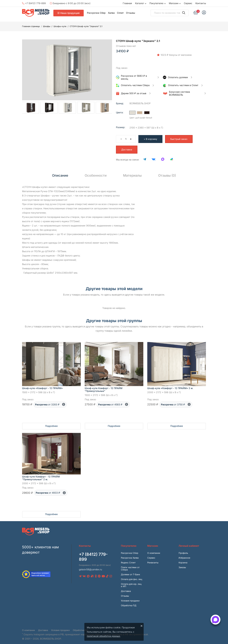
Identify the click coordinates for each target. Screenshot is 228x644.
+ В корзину (150, 136)
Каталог (140, 3)
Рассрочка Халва (130, 555)
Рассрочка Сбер (96, 13)
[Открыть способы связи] (215, 620)
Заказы (182, 565)
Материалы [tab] (132, 173)
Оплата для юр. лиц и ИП (131, 582)
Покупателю (156, 3)
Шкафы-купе (60, 26)
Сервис (188, 3)
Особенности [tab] (96, 173)
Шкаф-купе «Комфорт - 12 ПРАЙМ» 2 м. (170, 386)
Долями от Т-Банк (130, 572)
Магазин (174, 3)
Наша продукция (69, 13)
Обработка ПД (129, 603)
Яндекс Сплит (128, 560)
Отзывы (131, 13)
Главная (127, 3)
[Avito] (172, 157)
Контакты (201, 3)
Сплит (120, 13)
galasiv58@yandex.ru (90, 567)
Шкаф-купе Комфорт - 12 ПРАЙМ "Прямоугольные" (104, 387)
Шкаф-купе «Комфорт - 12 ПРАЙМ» (42, 386)
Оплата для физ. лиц (132, 577)
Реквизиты (153, 560)
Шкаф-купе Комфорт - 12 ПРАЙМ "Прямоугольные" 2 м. (41, 475)
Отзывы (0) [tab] (167, 173)
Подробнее (51, 423)
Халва (111, 13)
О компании (154, 550)
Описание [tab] (60, 173)
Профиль (183, 550)
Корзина (183, 560)
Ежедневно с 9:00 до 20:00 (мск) (70, 3)
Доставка (127, 147)
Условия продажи (130, 598)
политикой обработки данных (103, 636)
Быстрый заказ (179, 136)
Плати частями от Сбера (130, 566)
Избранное (184, 555)
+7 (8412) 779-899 (34, 3)
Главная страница (31, 26)
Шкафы (47, 26)
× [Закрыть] (142, 626)
